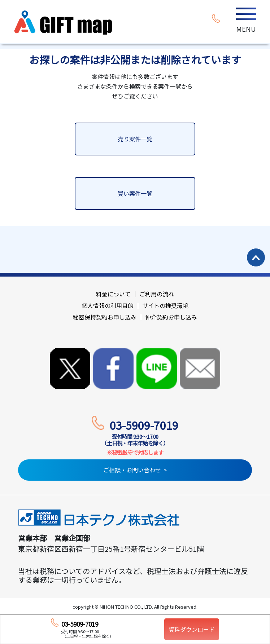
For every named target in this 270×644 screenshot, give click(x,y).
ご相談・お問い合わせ (132, 470)
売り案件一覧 (135, 139)
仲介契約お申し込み (171, 317)
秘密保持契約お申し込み (105, 317)
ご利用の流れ (157, 294)
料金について (113, 294)
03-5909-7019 (144, 425)
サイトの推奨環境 (165, 305)
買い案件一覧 (135, 193)
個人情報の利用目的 (108, 305)
